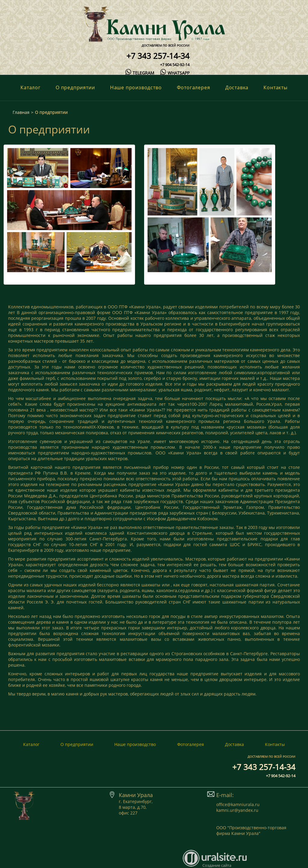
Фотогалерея (194, 87)
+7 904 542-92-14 (175, 65)
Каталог (31, 87)
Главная (21, 112)
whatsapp (175, 73)
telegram (140, 73)
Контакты (275, 87)
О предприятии (75, 87)
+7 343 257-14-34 (158, 56)
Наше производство (136, 87)
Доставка (237, 87)
